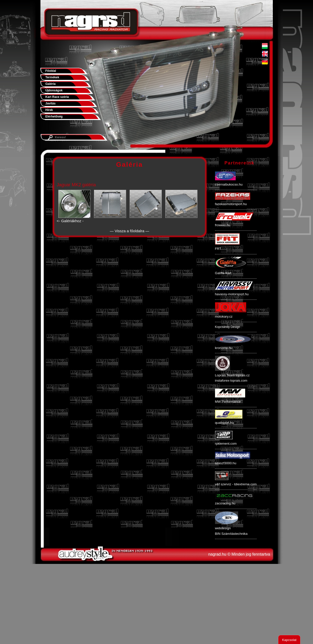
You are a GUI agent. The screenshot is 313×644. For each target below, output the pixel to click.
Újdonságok (54, 90)
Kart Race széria (57, 97)
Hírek (49, 110)
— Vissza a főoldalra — (129, 231)
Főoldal (51, 71)
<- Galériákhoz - (70, 221)
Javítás (51, 103)
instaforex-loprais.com (231, 380)
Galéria (51, 84)
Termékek (52, 77)
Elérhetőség (54, 116)
